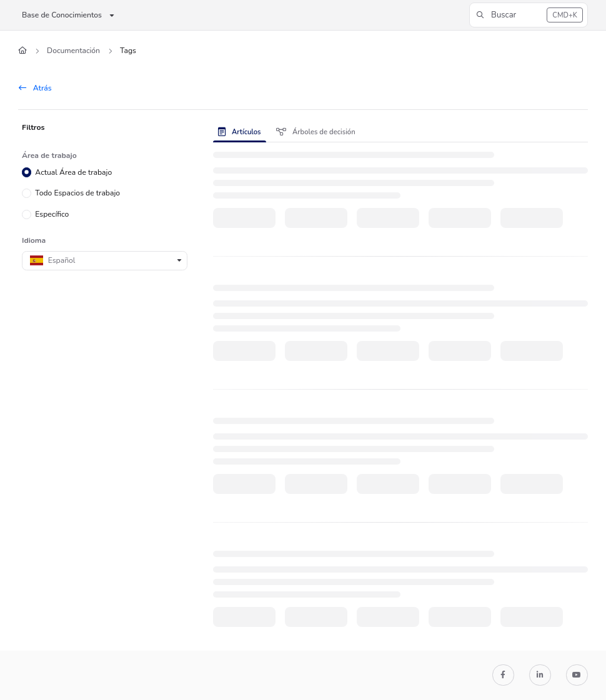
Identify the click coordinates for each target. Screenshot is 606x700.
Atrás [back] (35, 88)
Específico (52, 214)
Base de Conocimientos (62, 15)
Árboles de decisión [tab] (316, 132)
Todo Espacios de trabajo (77, 193)
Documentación (73, 51)
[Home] (22, 51)
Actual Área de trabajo (73, 172)
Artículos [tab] (240, 132)
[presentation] (242, 132)
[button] (529, 15)
